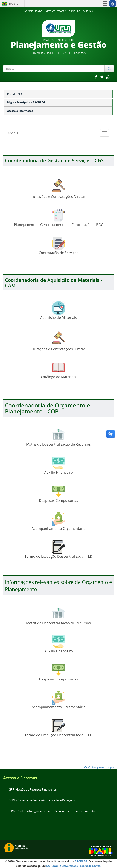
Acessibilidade (33, 11)
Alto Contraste (56, 11)
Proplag (75, 11)
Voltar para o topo (99, 767)
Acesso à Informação (20, 111)
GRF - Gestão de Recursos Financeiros (33, 790)
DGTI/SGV (53, 866)
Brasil (9, 4)
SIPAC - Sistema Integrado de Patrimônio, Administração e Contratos (53, 811)
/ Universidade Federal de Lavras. (80, 866)
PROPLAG (81, 862)
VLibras (88, 11)
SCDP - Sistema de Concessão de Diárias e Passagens (42, 800)
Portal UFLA (15, 94)
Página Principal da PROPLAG (26, 102)
